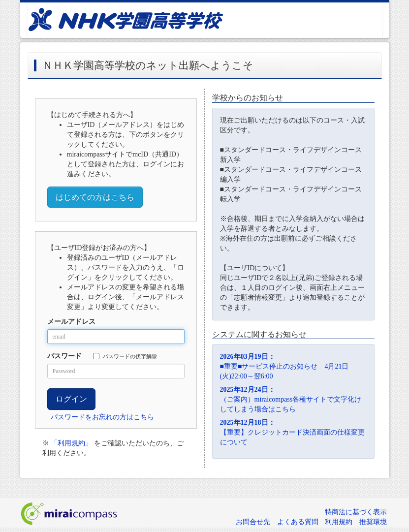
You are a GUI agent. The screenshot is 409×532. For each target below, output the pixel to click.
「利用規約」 (71, 443)
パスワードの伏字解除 (125, 356)
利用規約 (339, 522)
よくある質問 (298, 522)
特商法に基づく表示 (356, 512)
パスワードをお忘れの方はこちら (102, 417)
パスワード (64, 356)
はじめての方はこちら (95, 197)
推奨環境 (373, 522)
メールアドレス (71, 322)
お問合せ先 (253, 522)
